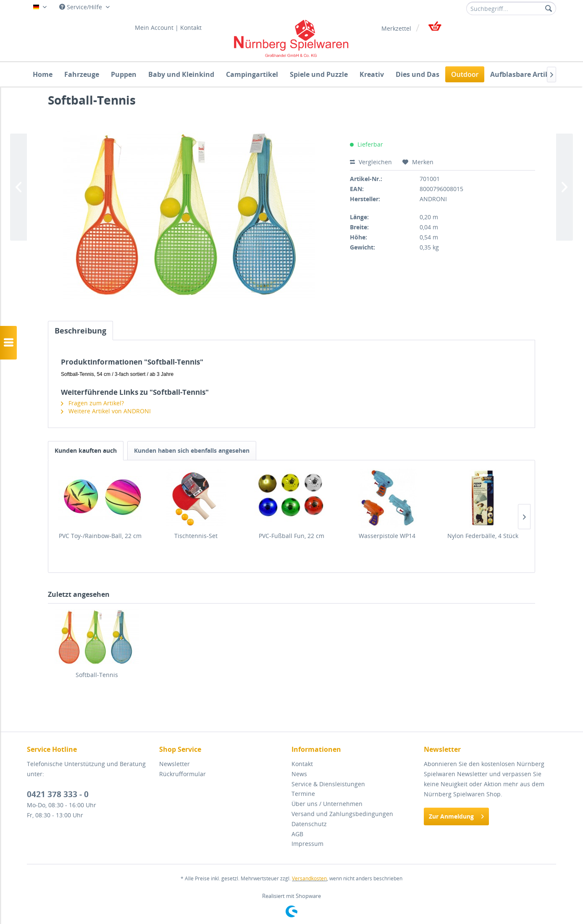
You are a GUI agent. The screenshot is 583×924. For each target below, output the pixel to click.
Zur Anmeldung (456, 815)
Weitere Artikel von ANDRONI (106, 411)
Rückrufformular (183, 774)
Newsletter (175, 764)
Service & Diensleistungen (328, 784)
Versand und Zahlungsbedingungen (342, 814)
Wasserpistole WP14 (387, 536)
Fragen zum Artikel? (92, 403)
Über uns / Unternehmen (327, 804)
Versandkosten (309, 878)
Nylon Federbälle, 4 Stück (483, 536)
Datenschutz (309, 824)
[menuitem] (511, 8)
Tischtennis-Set (196, 536)
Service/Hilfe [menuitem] (81, 7)
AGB (297, 834)
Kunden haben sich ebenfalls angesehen (192, 450)
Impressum (307, 844)
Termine (303, 794)
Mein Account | (157, 28)
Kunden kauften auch (86, 450)
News (299, 774)
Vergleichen (371, 162)
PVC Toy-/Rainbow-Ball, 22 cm (100, 536)
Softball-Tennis (97, 675)
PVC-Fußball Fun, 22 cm (291, 536)
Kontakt (191, 28)
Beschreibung (80, 331)
